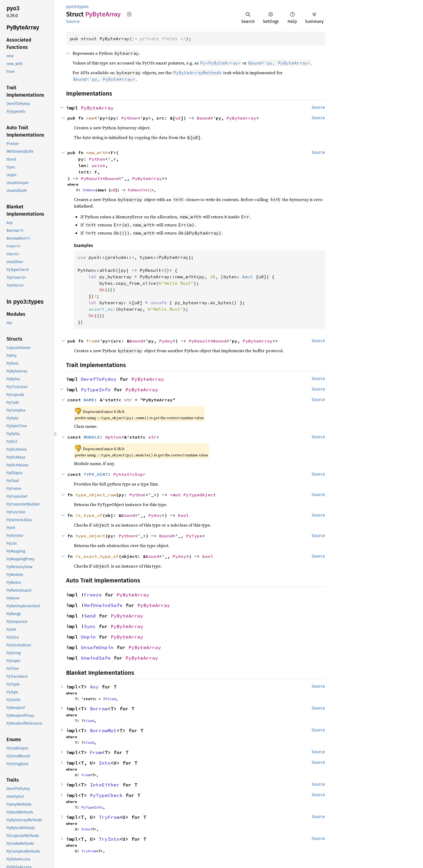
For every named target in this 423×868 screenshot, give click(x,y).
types (83, 7)
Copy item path (129, 14)
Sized (110, 699)
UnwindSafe (96, 658)
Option (113, 437)
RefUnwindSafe (103, 605)
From (96, 752)
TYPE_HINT (96, 474)
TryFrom (109, 817)
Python (129, 118)
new (90, 118)
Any (94, 687)
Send (90, 616)
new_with (97, 152)
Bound (204, 118)
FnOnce (89, 190)
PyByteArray (97, 108)
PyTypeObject (200, 495)
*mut (177, 495)
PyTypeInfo (96, 390)
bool (183, 515)
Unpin (88, 637)
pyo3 (71, 7)
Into (105, 763)
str (128, 400)
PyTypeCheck (106, 795)
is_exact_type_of (97, 556)
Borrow (99, 709)
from (92, 341)
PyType (194, 536)
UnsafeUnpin (97, 647)
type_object (90, 536)
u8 (178, 118)
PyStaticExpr (129, 474)
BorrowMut (103, 730)
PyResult (92, 178)
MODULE (92, 437)
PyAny (166, 341)
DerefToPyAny (99, 379)
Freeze (93, 595)
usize (98, 165)
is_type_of (89, 515)
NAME (89, 400)
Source (73, 21)
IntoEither (105, 785)
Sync (90, 626)
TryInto (109, 839)
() (149, 190)
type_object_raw (96, 495)
